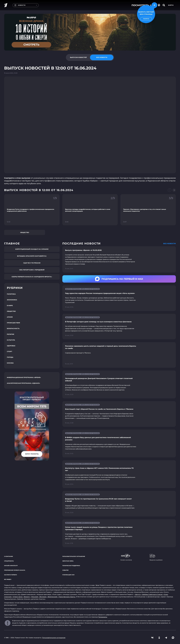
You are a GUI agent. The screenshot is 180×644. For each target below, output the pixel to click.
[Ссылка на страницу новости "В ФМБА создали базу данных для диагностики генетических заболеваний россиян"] (119, 443)
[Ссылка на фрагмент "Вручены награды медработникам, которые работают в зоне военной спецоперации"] (90, 210)
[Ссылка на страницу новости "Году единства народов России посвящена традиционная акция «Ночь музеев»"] (119, 298)
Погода (10, 357)
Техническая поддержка (71, 566)
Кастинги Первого (11, 575)
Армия (10, 317)
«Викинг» (27, 597)
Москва (10, 363)
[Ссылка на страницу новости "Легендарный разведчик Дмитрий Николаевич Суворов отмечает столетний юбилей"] (119, 384)
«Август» (138, 594)
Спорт (10, 351)
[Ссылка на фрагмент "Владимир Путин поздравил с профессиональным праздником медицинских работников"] (32, 210)
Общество (25, 232)
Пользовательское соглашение (74, 556)
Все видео (8, 579)
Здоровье (11, 346)
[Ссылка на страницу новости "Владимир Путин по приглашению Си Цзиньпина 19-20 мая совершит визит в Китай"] (119, 504)
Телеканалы (103, 617)
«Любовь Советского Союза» (152, 594)
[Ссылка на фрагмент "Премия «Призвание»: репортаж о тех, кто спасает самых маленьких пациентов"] (148, 210)
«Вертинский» (52, 597)
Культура (11, 340)
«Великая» (43, 597)
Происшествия (13, 323)
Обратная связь (68, 561)
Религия (11, 334)
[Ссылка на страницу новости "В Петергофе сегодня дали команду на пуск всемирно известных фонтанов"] (119, 327)
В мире (10, 306)
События (65, 570)
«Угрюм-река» (18, 597)
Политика (11, 294)
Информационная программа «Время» (24, 377)
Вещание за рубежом (156, 557)
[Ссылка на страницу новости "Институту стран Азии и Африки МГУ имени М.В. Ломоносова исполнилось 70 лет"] (119, 474)
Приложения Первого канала (15, 570)
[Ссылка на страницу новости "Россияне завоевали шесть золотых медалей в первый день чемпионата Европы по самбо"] (119, 355)
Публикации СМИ (68, 575)
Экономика (12, 300)
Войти (171, 5)
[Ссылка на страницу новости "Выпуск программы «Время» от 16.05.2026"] (119, 259)
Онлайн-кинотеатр (11, 566)
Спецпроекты (9, 561)
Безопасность (13, 328)
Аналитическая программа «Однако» (23, 383)
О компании (8, 556)
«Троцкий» (35, 597)
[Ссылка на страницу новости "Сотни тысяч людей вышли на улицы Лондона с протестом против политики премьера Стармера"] (119, 533)
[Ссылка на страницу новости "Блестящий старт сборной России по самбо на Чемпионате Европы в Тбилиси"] (119, 414)
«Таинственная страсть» (67, 597)
